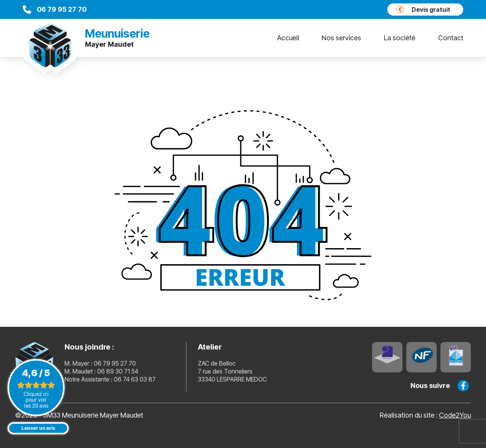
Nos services (341, 38)
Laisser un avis (38, 428)
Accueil (288, 38)
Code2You (455, 415)
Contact (451, 38)
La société (400, 38)
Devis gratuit (423, 9)
